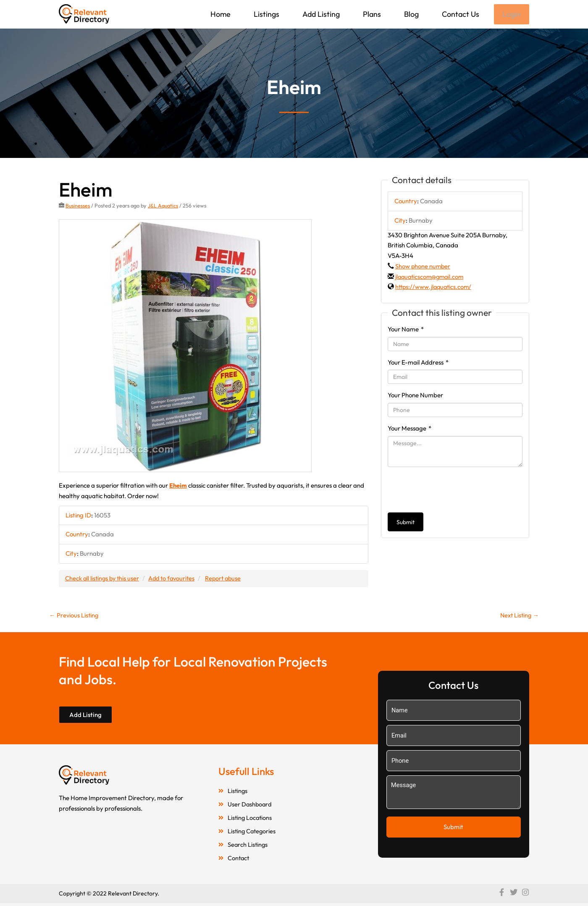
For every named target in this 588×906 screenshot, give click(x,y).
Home (220, 14)
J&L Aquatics (164, 206)
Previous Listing (74, 616)
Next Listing (518, 616)
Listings (266, 14)
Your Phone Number (415, 396)
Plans (371, 14)
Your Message (409, 429)
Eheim (178, 486)
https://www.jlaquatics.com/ (435, 288)
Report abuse (229, 579)
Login (511, 14)
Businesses (78, 206)
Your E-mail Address (418, 363)
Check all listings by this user (103, 579)
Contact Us (460, 14)
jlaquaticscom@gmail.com (431, 277)
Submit (406, 523)
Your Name (406, 330)
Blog (411, 14)
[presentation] (451, 491)
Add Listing (320, 14)
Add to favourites (175, 579)
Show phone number (423, 267)
